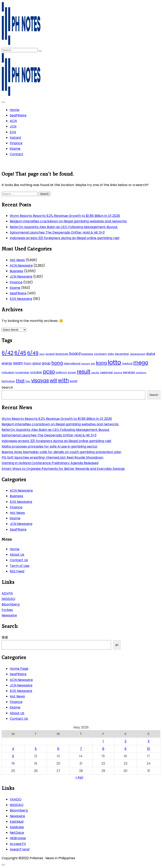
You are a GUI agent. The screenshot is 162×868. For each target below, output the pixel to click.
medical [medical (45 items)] (127, 363)
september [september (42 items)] (106, 372)
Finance (16, 143)
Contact (17, 154)
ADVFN (7, 593)
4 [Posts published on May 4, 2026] (13, 749)
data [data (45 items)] (111, 354)
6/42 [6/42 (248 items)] (8, 353)
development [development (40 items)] (138, 354)
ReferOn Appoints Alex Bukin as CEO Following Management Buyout (64, 227)
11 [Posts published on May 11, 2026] (13, 756)
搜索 (5, 637)
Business (17, 271)
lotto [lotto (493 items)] (114, 362)
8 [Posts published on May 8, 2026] (103, 749)
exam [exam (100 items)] (18, 363)
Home (15, 110)
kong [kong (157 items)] (101, 363)
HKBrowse (18, 838)
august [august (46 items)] (50, 354)
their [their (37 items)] (28, 381)
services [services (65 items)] (129, 372)
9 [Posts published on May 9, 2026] (125, 749)
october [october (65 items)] (36, 372)
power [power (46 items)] (72, 372)
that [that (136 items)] (20, 381)
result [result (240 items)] (84, 372)
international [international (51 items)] (72, 363)
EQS (13, 132)
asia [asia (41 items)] (42, 354)
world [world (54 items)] (73, 381)
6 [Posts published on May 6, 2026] (58, 749)
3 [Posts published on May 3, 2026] (148, 741)
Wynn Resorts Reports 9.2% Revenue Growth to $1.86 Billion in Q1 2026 (65, 216)
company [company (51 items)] (100, 354)
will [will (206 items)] (53, 380)
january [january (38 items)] (86, 364)
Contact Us (19, 560)
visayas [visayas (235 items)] (40, 380)
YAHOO (16, 799)
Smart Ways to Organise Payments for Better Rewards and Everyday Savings (63, 469)
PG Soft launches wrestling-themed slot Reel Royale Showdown (52, 457)
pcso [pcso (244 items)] (49, 372)
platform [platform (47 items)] (61, 372)
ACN (13, 121)
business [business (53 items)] (87, 354)
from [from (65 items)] (28, 363)
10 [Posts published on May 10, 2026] (148, 749)
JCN (13, 126)
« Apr (79, 777)
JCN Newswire (21, 277)
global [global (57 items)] (36, 363)
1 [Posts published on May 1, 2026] (103, 741)
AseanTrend (20, 849)
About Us (17, 555)
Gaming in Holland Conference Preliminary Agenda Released (50, 463)
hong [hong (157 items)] (57, 363)
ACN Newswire (21, 265)
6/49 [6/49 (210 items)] (33, 353)
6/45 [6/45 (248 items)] (20, 353)
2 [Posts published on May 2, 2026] (125, 741)
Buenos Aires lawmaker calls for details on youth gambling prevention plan (61, 452)
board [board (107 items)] (75, 353)
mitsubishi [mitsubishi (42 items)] (8, 372)
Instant (15, 138)
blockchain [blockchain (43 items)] (62, 354)
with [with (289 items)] (63, 380)
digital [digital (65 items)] (150, 354)
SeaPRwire (18, 115)
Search (7, 387)
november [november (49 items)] (22, 372)
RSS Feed (17, 571)
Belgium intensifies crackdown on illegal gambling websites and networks (68, 221)
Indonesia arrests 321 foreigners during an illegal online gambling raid (64, 238)
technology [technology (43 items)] (8, 381)
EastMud (17, 822)
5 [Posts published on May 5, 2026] (36, 749)
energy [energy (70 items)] (7, 363)
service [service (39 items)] (118, 372)
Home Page (19, 669)
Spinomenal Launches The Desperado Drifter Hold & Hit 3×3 (57, 232)
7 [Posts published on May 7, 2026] (81, 749)
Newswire (9, 615)
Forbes (7, 610)
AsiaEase (17, 827)
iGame (15, 149)
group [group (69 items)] (46, 363)
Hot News (17, 260)
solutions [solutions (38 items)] (141, 373)
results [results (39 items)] (95, 372)
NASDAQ (8, 599)
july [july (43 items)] (93, 364)
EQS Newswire (21, 299)
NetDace (17, 833)
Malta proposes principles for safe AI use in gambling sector (50, 446)
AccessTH (18, 844)
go (117, 645)
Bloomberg (11, 604)
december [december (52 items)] (122, 354)
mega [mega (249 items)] (141, 363)
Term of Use (20, 566)
